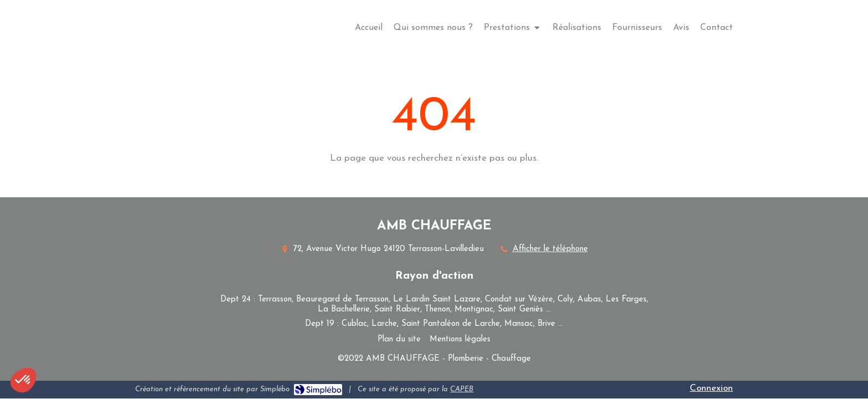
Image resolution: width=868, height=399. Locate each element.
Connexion (711, 388)
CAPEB (462, 389)
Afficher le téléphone (550, 249)
